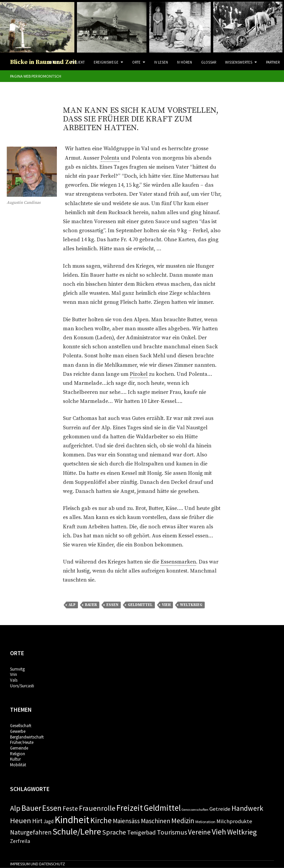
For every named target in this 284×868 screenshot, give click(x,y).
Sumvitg (17, 669)
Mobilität (18, 765)
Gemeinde (19, 748)
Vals (14, 680)
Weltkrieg (191, 605)
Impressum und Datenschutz (37, 864)
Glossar (209, 62)
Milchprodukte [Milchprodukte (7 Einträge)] (234, 821)
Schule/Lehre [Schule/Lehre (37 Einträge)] (77, 831)
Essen (112, 605)
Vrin (14, 674)
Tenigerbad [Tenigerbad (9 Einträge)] (141, 832)
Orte (136, 62)
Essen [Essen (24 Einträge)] (52, 808)
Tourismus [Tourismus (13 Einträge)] (172, 832)
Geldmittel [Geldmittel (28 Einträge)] (162, 808)
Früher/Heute (22, 742)
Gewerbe (18, 731)
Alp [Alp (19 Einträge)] (15, 808)
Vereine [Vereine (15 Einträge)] (199, 832)
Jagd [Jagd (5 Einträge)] (49, 821)
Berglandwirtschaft (27, 737)
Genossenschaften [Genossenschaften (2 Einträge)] (195, 810)
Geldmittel (140, 605)
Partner (273, 62)
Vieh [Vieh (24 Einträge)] (219, 832)
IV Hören (184, 62)
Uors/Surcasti (22, 686)
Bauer (91, 605)
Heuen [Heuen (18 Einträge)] (21, 820)
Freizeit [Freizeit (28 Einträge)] (130, 808)
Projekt (78, 62)
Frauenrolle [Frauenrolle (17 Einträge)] (97, 808)
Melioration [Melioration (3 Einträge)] (205, 822)
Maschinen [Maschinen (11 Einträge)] (156, 821)
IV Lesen (161, 62)
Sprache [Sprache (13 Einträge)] (114, 832)
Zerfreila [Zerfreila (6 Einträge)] (20, 841)
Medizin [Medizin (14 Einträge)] (183, 821)
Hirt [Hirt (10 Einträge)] (37, 821)
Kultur (15, 759)
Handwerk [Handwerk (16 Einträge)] (247, 808)
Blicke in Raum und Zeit (43, 62)
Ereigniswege (106, 62)
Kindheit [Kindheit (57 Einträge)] (72, 820)
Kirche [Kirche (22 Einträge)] (101, 820)
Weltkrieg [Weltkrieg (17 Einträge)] (242, 832)
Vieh (166, 605)
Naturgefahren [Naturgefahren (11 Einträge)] (31, 832)
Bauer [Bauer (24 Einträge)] (31, 808)
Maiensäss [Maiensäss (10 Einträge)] (126, 821)
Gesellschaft (21, 726)
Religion (18, 754)
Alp (72, 605)
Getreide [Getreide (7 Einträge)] (220, 809)
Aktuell (55, 62)
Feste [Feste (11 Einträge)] (70, 808)
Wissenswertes (239, 62)
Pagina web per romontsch (36, 76)
